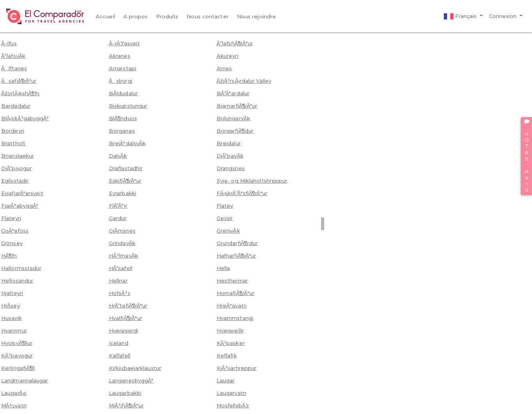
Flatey (225, 206)
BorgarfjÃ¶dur (235, 131)
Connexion (504, 16)
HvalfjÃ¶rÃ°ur (125, 318)
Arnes (224, 68)
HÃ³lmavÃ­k (124, 256)
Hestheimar (232, 281)
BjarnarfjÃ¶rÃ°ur (237, 106)
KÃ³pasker (231, 343)
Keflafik (227, 355)
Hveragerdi (124, 330)
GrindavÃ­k (122, 243)
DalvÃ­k (118, 156)
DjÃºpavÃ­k (230, 156)
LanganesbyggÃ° (131, 380)
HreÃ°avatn (232, 306)
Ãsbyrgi (121, 81)
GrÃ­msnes (122, 231)
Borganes (122, 131)
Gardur (118, 218)
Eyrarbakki (123, 193)
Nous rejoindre (256, 16)
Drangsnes (231, 168)
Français (461, 16)
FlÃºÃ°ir (118, 206)
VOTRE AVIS (527, 156)
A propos (136, 16)
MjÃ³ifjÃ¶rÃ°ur (126, 405)
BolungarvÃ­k (233, 118)
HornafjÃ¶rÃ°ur (236, 293)
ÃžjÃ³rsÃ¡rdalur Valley (244, 81)
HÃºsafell (121, 268)
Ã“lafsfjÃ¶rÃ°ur (235, 43)
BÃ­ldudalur (123, 93)
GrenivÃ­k (228, 231)
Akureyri (228, 56)
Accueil (105, 16)
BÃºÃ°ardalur (233, 93)
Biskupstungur (128, 106)
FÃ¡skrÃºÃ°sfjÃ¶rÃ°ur (242, 193)
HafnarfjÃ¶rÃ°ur (237, 256)
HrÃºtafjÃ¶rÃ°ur (128, 306)
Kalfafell (120, 355)
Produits (167, 16)
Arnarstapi (123, 68)
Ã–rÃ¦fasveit (124, 43)
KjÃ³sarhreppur (237, 368)
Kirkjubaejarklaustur (135, 368)
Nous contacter (207, 16)
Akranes (120, 56)
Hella (223, 268)
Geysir (225, 218)
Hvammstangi (235, 318)
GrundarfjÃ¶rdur (237, 243)
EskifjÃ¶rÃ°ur (125, 181)
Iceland (119, 343)
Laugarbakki (125, 393)
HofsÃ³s (120, 293)
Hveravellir (230, 330)
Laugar (226, 380)
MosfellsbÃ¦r (233, 405)
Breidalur (229, 143)
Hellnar (118, 281)
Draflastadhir (126, 168)
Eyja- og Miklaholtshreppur (252, 181)
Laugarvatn (231, 393)
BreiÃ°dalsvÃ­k (127, 143)
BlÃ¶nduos (123, 118)
